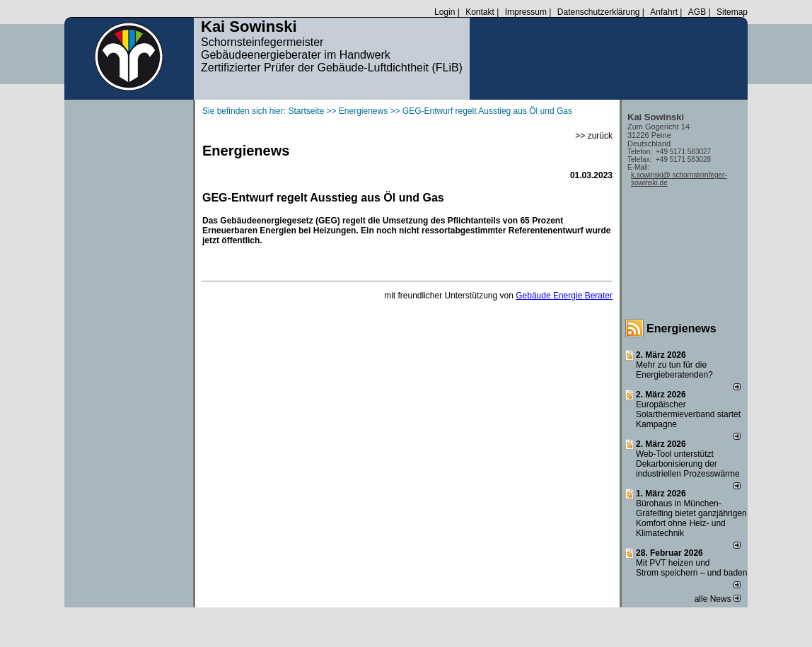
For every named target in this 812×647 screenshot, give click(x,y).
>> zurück (594, 136)
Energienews (681, 328)
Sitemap (732, 12)
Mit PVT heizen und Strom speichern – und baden (691, 568)
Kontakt (480, 12)
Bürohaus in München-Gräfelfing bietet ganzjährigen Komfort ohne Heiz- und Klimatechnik (691, 518)
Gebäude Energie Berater (564, 296)
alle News (718, 599)
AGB (697, 12)
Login (445, 12)
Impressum (526, 12)
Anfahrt (664, 12)
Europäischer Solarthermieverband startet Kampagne (688, 414)
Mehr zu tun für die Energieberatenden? (674, 370)
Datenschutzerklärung (599, 12)
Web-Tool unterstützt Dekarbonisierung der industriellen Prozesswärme (688, 464)
